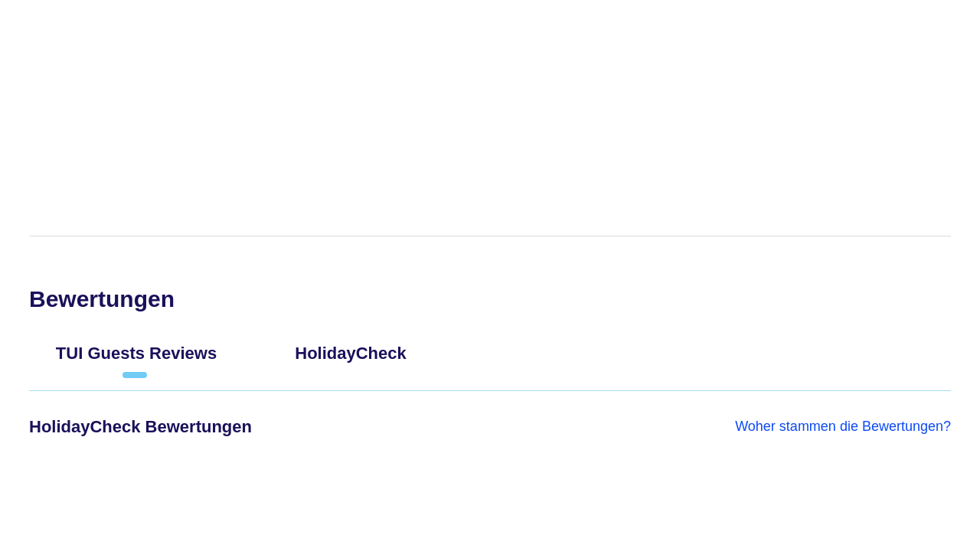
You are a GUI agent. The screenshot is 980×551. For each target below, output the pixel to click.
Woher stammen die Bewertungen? (843, 426)
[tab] (136, 360)
